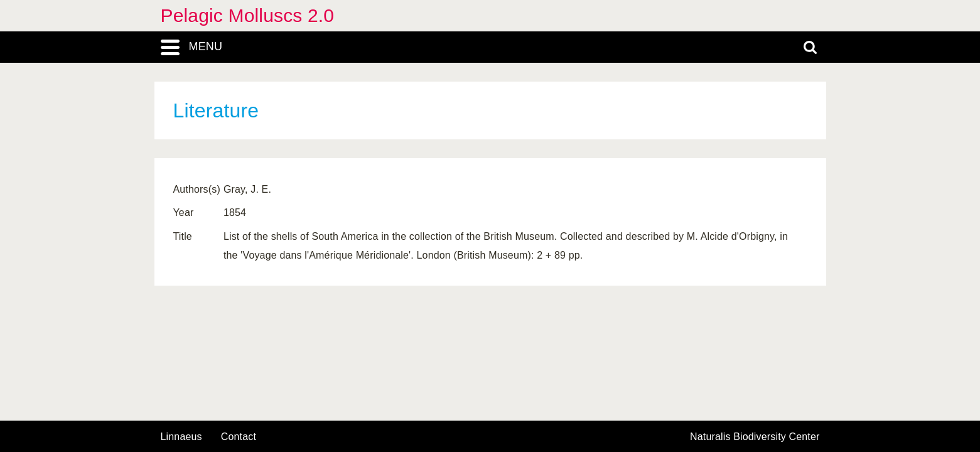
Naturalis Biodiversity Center (755, 437)
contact (239, 437)
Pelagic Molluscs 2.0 (248, 15)
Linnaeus (181, 437)
